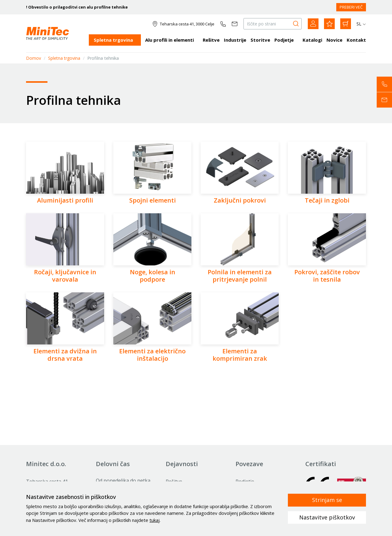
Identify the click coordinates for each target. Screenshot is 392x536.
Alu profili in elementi (170, 40)
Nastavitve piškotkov (327, 517)
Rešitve (211, 40)
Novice (334, 40)
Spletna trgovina (113, 40)
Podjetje (284, 40)
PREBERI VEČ (351, 7)
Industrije (235, 40)
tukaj (155, 520)
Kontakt (356, 40)
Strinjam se (327, 500)
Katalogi (312, 40)
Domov (34, 58)
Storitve (260, 40)
